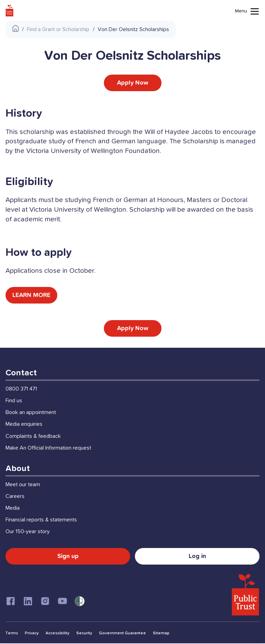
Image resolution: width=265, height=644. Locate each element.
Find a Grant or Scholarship (58, 29)
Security (84, 634)
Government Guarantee (122, 634)
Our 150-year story (28, 532)
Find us (14, 401)
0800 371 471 (21, 390)
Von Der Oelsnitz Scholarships (133, 29)
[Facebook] (11, 602)
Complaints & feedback (33, 437)
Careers (15, 497)
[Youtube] (62, 602)
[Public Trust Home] (9, 11)
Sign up (68, 557)
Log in (197, 557)
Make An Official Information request (48, 449)
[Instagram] (45, 602)
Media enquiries (24, 425)
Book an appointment (31, 413)
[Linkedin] (28, 602)
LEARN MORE (32, 296)
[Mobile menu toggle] (247, 11)
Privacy (32, 634)
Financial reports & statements (41, 520)
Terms (12, 634)
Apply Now (133, 83)
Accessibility (57, 634)
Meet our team (23, 485)
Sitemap (161, 634)
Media (13, 509)
